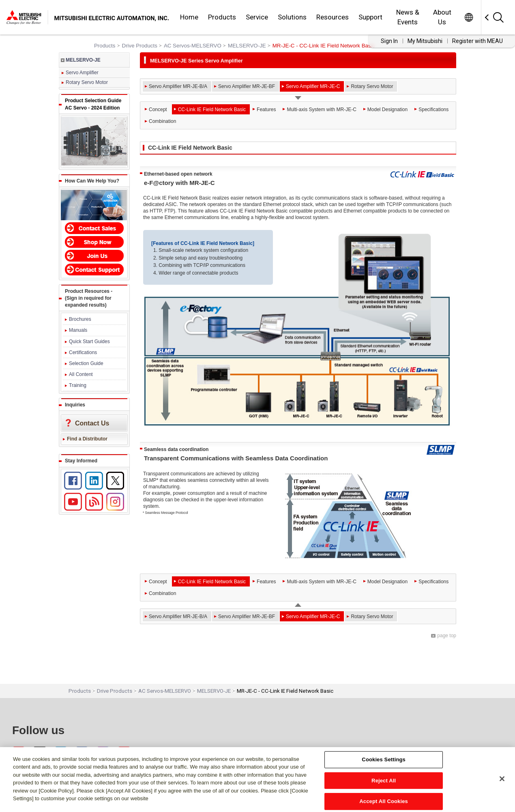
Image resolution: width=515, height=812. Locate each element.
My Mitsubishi (425, 41)
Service (257, 17)
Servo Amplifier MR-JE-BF (247, 86)
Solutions (292, 17)
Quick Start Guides (89, 342)
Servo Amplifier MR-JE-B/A (178, 86)
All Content (81, 374)
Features (266, 110)
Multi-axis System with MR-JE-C (321, 110)
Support (370, 17)
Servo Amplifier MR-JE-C (313, 86)
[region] (257, 780)
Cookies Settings (384, 759)
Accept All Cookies (384, 801)
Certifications (83, 352)
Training (78, 385)
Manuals (78, 330)
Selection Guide (86, 363)
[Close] (502, 779)
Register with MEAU (477, 41)
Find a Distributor (87, 439)
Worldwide (469, 17)
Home (189, 17)
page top (447, 636)
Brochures (80, 319)
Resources (333, 17)
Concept (158, 110)
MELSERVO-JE (247, 46)
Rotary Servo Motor (87, 82)
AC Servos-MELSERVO (193, 46)
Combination (162, 121)
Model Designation (387, 110)
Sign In (389, 41)
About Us (442, 17)
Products (222, 17)
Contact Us (92, 423)
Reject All (384, 781)
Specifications (433, 110)
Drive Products (140, 46)
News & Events (408, 17)
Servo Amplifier (82, 73)
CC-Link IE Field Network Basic (212, 110)
